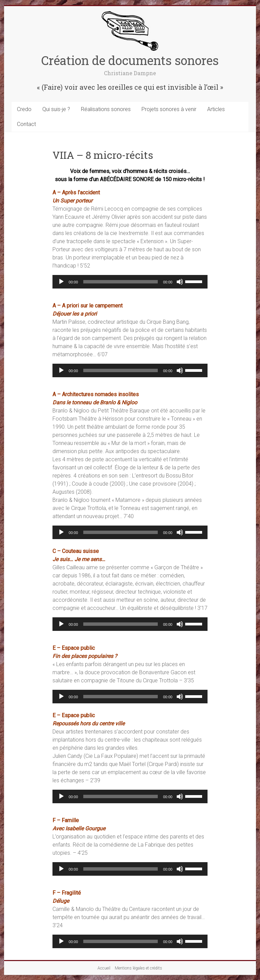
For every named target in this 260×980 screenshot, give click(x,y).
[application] (130, 282)
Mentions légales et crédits (138, 968)
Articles (216, 109)
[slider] (120, 282)
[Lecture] (61, 282)
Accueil (104, 968)
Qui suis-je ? (56, 109)
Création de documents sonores (130, 60)
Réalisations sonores (106, 109)
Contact (26, 124)
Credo (24, 109)
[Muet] (180, 282)
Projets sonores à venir (169, 109)
